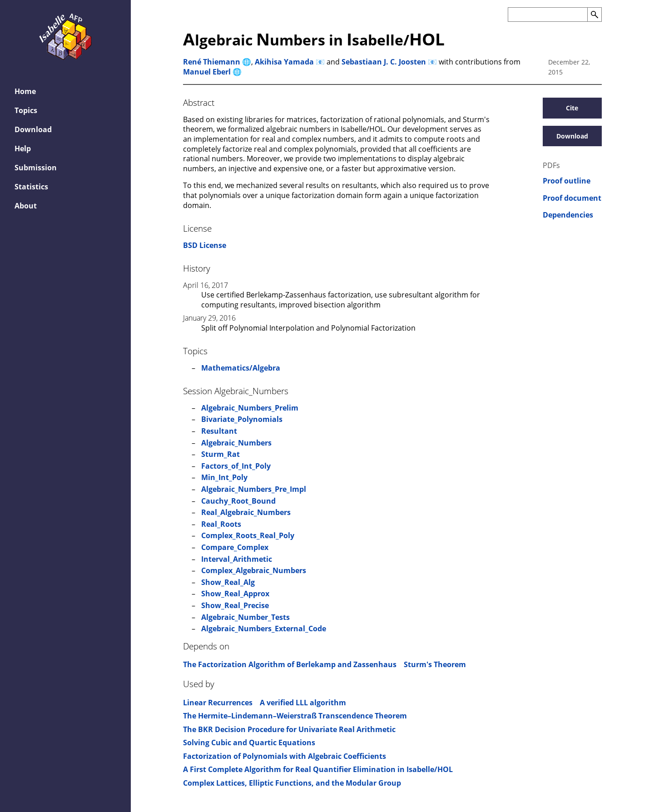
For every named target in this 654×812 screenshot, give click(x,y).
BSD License (205, 245)
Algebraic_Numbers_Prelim (250, 408)
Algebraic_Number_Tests (245, 617)
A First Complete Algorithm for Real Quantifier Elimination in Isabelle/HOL (318, 769)
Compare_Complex (235, 547)
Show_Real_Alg (228, 582)
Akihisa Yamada (284, 62)
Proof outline (567, 181)
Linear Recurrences (218, 703)
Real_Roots (221, 524)
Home (25, 91)
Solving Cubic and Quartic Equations (249, 743)
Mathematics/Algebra (241, 368)
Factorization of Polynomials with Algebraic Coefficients (285, 756)
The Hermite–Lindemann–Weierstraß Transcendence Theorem (295, 716)
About (26, 206)
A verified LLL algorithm (303, 703)
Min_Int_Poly (224, 477)
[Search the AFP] (547, 15)
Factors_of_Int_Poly (236, 466)
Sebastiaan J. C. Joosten (384, 62)
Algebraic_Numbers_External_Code (264, 629)
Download (33, 129)
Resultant (219, 431)
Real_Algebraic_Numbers (246, 512)
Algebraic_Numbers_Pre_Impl (254, 489)
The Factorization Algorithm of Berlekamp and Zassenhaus (290, 664)
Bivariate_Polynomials (242, 419)
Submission (36, 168)
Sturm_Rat (220, 454)
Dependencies (568, 215)
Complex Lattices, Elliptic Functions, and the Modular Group (292, 783)
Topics (26, 110)
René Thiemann (212, 62)
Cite (572, 108)
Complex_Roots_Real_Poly (248, 535)
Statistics (31, 187)
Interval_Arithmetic (237, 559)
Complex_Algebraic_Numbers (254, 570)
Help (23, 149)
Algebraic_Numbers (236, 443)
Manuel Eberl (207, 72)
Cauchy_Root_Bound (238, 501)
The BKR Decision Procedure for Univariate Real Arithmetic (289, 729)
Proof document (572, 198)
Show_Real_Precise (235, 605)
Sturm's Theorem (435, 664)
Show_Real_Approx (235, 594)
